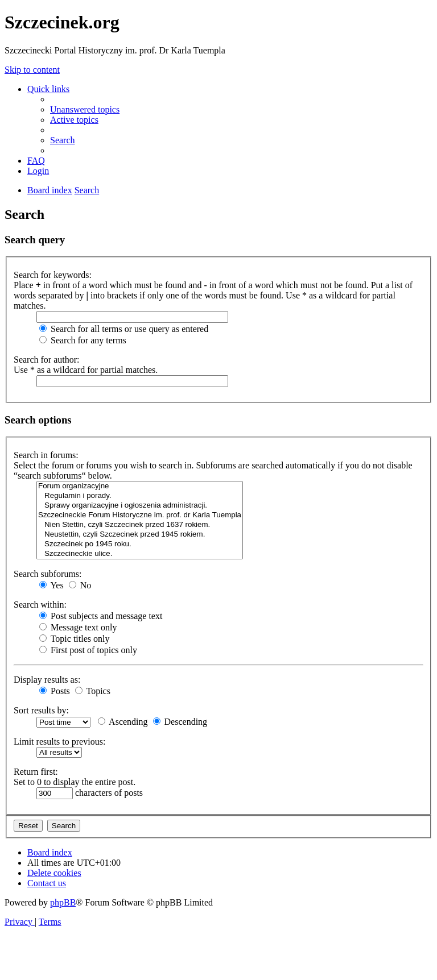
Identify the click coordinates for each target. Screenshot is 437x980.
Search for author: (47, 360)
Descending (180, 722)
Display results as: (47, 680)
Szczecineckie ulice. (140, 554)
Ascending (123, 722)
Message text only (78, 627)
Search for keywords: (53, 275)
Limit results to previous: (59, 742)
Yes (51, 585)
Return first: (36, 772)
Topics (93, 691)
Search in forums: (46, 455)
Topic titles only (74, 639)
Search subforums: (48, 574)
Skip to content (32, 70)
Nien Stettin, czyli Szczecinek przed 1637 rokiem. (140, 525)
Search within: (40, 605)
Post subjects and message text (101, 616)
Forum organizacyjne (140, 486)
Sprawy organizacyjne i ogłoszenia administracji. (140, 506)
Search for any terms (83, 340)
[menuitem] (85, 109)
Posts (55, 691)
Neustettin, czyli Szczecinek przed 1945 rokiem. (140, 535)
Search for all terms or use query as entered (124, 329)
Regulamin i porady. (140, 496)
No (80, 585)
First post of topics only (88, 650)
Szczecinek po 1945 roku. (140, 544)
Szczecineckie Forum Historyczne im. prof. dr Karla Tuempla (140, 515)
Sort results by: (41, 710)
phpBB (63, 902)
